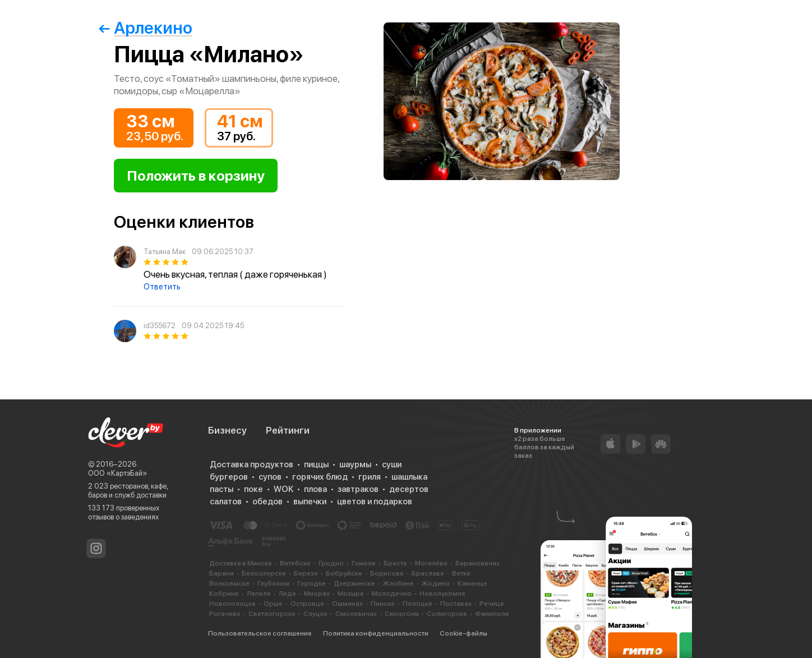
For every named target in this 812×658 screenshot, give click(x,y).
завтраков (358, 489)
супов (270, 477)
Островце (307, 604)
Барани (222, 573)
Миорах (317, 593)
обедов (267, 501)
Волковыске (229, 583)
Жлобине (398, 583)
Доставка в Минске (241, 563)
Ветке (461, 573)
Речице (492, 604)
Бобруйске (344, 573)
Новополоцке (232, 604)
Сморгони (402, 614)
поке (253, 489)
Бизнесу (227, 430)
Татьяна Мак (165, 252)
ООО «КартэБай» (117, 473)
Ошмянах (347, 604)
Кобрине (224, 593)
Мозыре (351, 593)
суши (392, 464)
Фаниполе (492, 614)
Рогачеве (225, 614)
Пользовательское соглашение (260, 633)
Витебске (295, 563)
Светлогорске (272, 614)
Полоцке (417, 604)
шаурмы (355, 464)
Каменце (472, 583)
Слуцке (315, 614)
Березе (306, 573)
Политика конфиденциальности (376, 633)
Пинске (383, 604)
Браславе (428, 573)
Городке (312, 583)
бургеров (229, 477)
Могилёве (431, 563)
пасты (222, 489)
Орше (273, 604)
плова (315, 489)
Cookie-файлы (463, 633)
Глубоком (273, 583)
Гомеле (364, 563)
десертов (409, 489)
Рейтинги (288, 430)
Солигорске (447, 614)
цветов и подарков (375, 501)
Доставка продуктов (252, 464)
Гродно (331, 563)
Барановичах (477, 563)
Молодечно (392, 593)
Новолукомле (442, 593)
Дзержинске (354, 583)
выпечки (310, 501)
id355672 (160, 326)
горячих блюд (320, 477)
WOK (283, 489)
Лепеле (259, 593)
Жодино (436, 583)
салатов (226, 501)
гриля (370, 477)
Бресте (395, 563)
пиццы (316, 464)
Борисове (387, 573)
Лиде (287, 593)
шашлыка (409, 477)
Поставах (456, 604)
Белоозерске (264, 573)
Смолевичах (356, 614)
